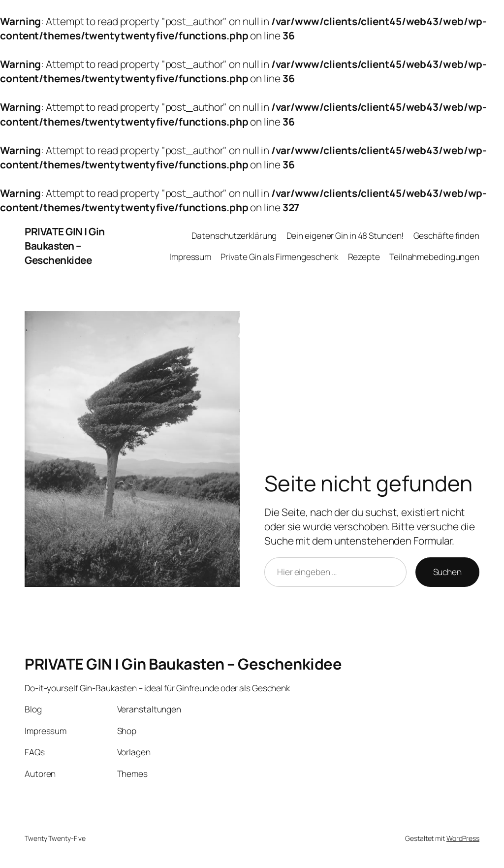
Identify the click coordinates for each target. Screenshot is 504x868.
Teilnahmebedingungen (434, 257)
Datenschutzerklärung (234, 235)
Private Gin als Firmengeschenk (279, 257)
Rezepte (364, 257)
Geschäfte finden (446, 235)
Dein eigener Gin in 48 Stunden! (345, 235)
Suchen (447, 572)
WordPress (463, 838)
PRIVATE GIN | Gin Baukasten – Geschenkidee (65, 246)
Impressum (190, 257)
